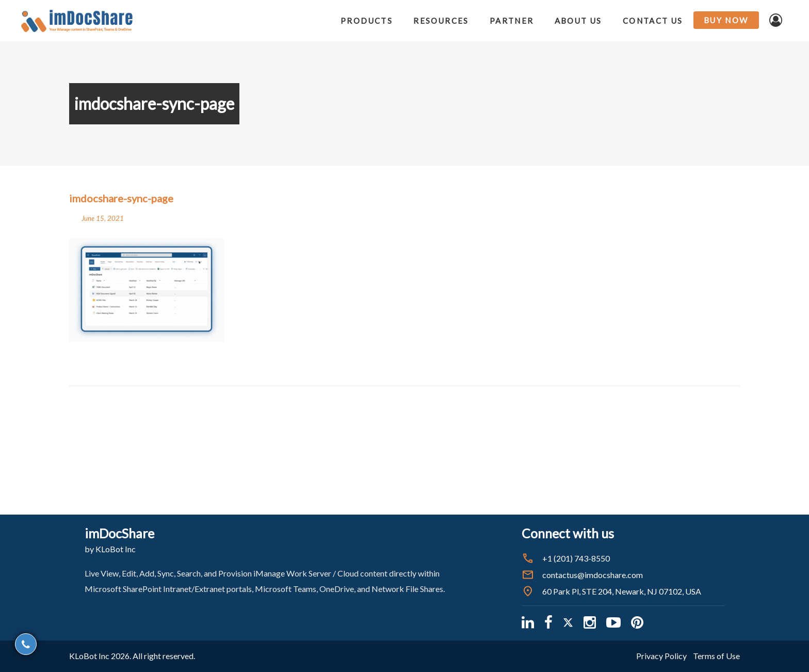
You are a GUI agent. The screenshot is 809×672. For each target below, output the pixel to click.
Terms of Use (716, 656)
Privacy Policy (661, 656)
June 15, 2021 (103, 218)
